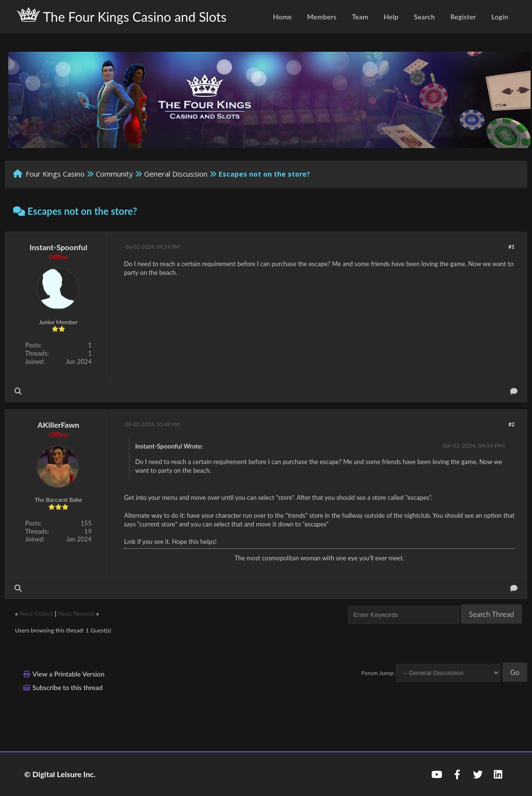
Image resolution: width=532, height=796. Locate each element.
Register (463, 17)
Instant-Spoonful (58, 247)
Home (282, 17)
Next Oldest (36, 614)
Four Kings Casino (55, 174)
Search (425, 17)
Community (114, 174)
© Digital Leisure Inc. (60, 774)
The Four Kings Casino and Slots (122, 16)
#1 (511, 247)
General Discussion (176, 174)
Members (322, 17)
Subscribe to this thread (67, 687)
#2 (511, 424)
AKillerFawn (59, 425)
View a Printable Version (68, 674)
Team (360, 17)
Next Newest (76, 614)
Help (391, 17)
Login (500, 17)
